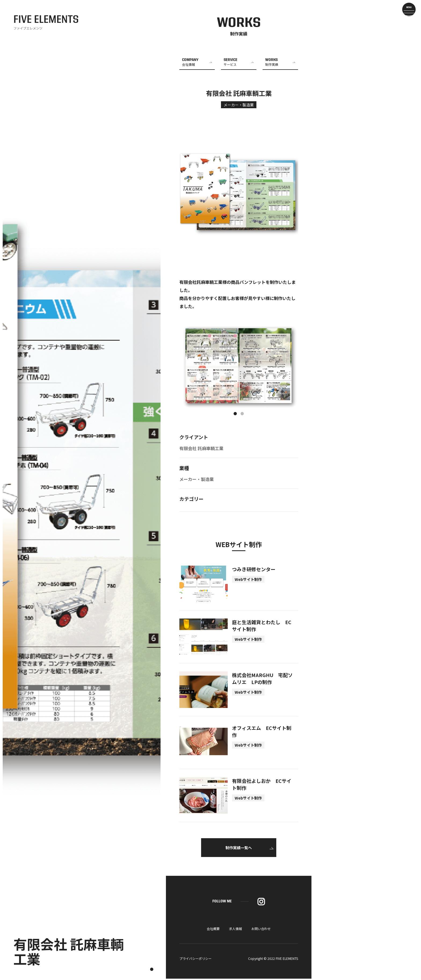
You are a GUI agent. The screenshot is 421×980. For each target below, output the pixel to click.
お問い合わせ (261, 930)
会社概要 (213, 930)
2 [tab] (242, 415)
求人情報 (235, 930)
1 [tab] (235, 415)
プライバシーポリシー (195, 960)
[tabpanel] (239, 368)
